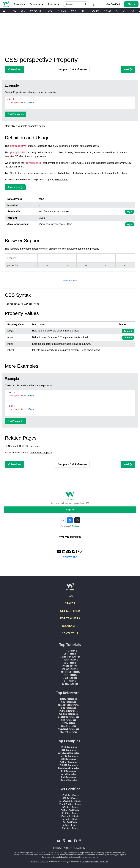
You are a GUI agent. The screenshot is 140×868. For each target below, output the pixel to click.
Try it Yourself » (16, 114)
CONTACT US (70, 633)
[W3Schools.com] (70, 588)
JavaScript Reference (69, 705)
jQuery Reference (68, 732)
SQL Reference (68, 708)
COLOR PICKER (70, 537)
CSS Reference (69, 702)
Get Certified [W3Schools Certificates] (113, 4)
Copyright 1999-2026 (40, 862)
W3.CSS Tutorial (70, 669)
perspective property (41, 453)
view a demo (61, 180)
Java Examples (69, 774)
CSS (23, 11)
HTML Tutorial (70, 651)
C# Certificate (70, 825)
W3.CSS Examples (69, 765)
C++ (125, 11)
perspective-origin (36, 173)
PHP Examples (68, 771)
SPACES (70, 603)
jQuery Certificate (70, 816)
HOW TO (94, 11)
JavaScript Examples (68, 753)
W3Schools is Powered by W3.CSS (94, 862)
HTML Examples (69, 747)
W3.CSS (108, 11)
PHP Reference (69, 720)
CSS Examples (68, 750)
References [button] (37, 4)
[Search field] (76, 4)
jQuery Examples (69, 780)
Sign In (70, 510)
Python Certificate (70, 810)
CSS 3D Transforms (30, 446)
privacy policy (92, 857)
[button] (87, 4)
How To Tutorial (70, 660)
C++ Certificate (70, 822)
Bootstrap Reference (68, 717)
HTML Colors (68, 723)
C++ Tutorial (70, 681)
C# (133, 11)
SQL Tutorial (70, 663)
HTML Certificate (70, 795)
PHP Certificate (70, 813)
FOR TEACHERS (70, 618)
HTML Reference (68, 699)
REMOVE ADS (70, 281)
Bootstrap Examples (69, 768)
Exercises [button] (54, 4)
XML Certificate (70, 828)
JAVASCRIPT (36, 11)
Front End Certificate (70, 804)
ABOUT (68, 848)
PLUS (70, 596)
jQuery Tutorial (70, 684)
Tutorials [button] (19, 4)
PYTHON (61, 11)
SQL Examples (69, 759)
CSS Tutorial (70, 654)
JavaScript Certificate (70, 801)
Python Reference (68, 711)
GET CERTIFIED (70, 611)
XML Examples (68, 777)
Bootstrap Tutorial (70, 672)
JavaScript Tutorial (70, 657)
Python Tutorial (70, 666)
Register (75, 526)
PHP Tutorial (70, 675)
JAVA (73, 11)
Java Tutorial (70, 678)
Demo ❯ (128, 331)
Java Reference (68, 726)
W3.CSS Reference (68, 714)
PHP (83, 11)
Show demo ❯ (15, 187)
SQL (50, 11)
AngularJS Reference (69, 729)
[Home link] (6, 4)
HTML (13, 11)
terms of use (70, 857)
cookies (79, 857)
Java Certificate (70, 819)
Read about (56, 211)
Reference (72, 69)
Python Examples (69, 762)
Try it (130, 212)
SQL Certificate (70, 807)
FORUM (57, 848)
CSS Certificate (70, 798)
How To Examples (69, 756)
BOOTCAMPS (70, 626)
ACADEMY (80, 848)
